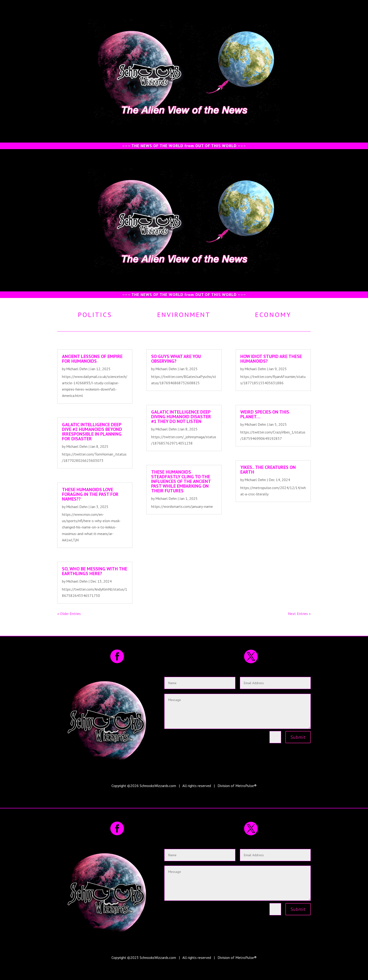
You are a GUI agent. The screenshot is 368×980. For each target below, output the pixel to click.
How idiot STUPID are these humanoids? (271, 359)
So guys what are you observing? (176, 359)
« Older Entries (69, 614)
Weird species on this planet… (265, 414)
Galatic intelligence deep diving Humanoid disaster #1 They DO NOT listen (181, 417)
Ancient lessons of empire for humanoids (92, 359)
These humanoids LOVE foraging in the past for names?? (90, 494)
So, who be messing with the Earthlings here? (95, 571)
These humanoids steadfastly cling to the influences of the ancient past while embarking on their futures (181, 481)
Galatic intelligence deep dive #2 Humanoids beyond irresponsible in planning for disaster (92, 432)
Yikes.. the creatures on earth (268, 470)
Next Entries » (299, 614)
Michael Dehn (77, 369)
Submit (298, 737)
